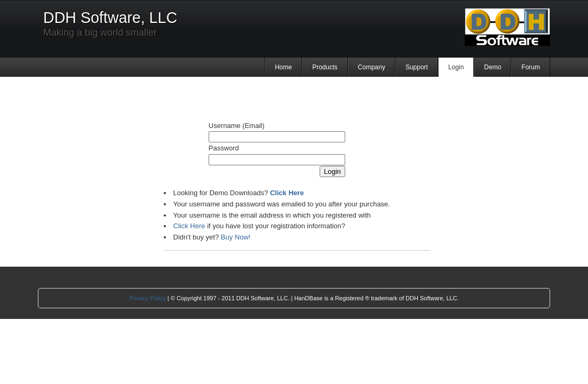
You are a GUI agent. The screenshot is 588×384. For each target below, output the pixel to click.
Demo (492, 67)
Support (417, 67)
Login (456, 67)
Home (283, 67)
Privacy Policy (147, 298)
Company (372, 67)
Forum (531, 67)
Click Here (189, 226)
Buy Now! (236, 237)
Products (325, 67)
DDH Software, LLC (110, 18)
